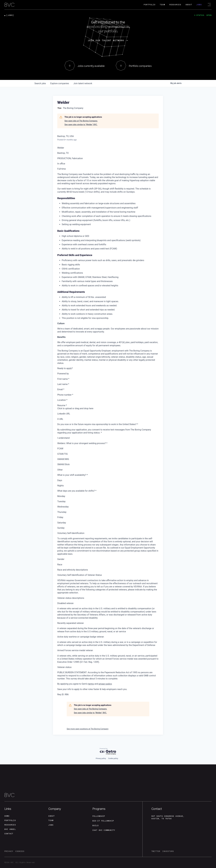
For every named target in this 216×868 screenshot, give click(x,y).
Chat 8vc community (104, 830)
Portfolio (150, 5)
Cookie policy (113, 758)
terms (91, 684)
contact (9, 834)
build (96, 826)
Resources (175, 5)
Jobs (199, 5)
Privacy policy (101, 758)
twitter (156, 851)
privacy (9, 851)
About (189, 5)
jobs (40, 83)
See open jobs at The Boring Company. (81, 121)
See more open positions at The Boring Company (88, 729)
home (7, 816)
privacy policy (105, 684)
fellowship (99, 816)
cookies (20, 851)
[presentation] (108, 409)
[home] (9, 5)
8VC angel (10, 829)
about (52, 816)
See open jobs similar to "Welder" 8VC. (81, 125)
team (51, 820)
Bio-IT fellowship (103, 821)
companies (60, 83)
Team (162, 5)
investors (168, 851)
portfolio (10, 820)
